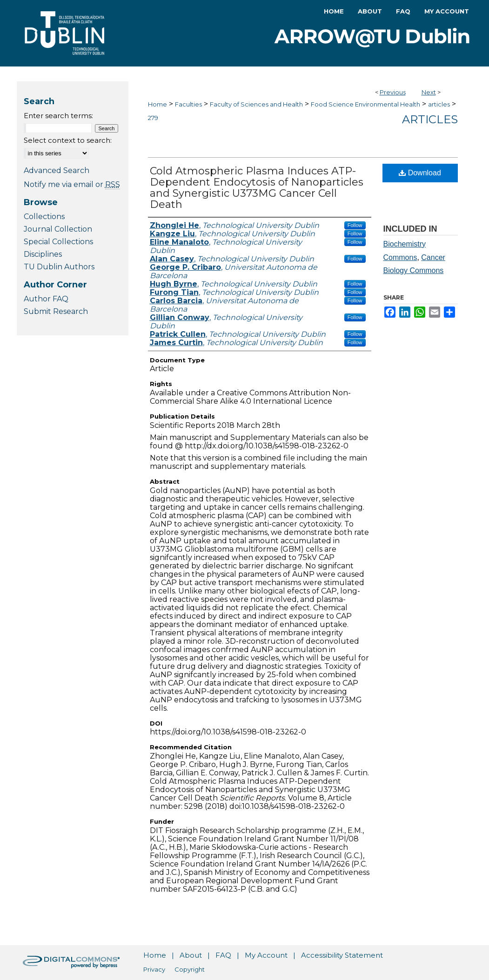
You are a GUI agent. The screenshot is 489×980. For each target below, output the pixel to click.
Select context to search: (68, 140)
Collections (44, 217)
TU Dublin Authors (59, 267)
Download (420, 173)
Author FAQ (46, 299)
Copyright (190, 969)
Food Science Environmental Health (365, 104)
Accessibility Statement (342, 955)
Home (157, 104)
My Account (266, 955)
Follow (355, 225)
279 (153, 118)
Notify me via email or (72, 184)
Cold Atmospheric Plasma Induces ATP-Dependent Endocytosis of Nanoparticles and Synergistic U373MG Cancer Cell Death (257, 188)
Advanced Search (57, 170)
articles (439, 104)
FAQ (223, 955)
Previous (393, 92)
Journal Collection (58, 229)
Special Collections (58, 242)
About (191, 955)
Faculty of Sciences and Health (256, 104)
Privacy (154, 969)
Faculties (188, 104)
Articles (430, 119)
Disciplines (43, 254)
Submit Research (56, 311)
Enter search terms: (58, 116)
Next (429, 92)
